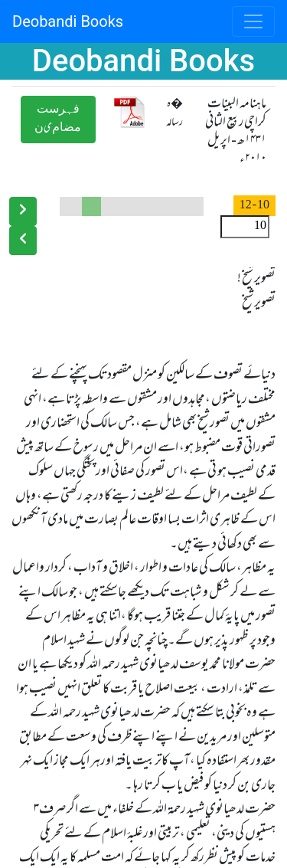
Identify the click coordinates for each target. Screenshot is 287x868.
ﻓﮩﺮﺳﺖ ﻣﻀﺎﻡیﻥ (58, 119)
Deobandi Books (68, 21)
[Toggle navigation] (253, 21)
